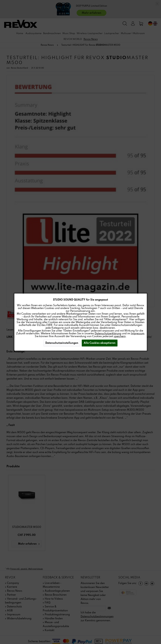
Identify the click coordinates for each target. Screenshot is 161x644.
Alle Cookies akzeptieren (100, 343)
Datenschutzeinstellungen (62, 343)
